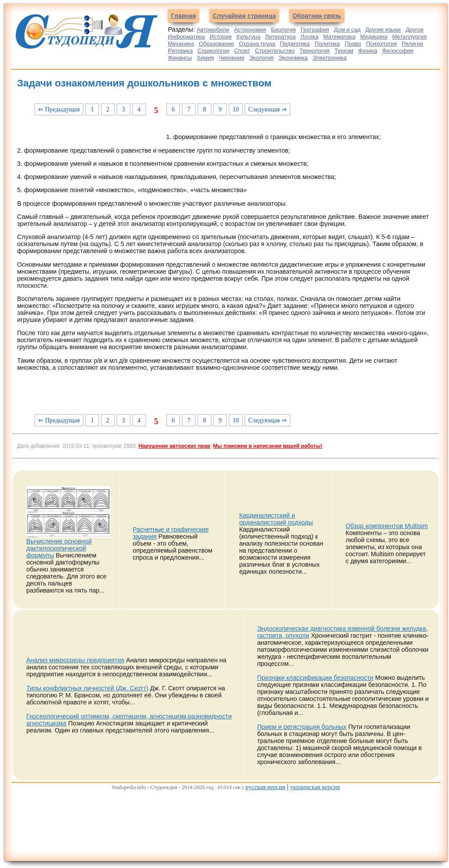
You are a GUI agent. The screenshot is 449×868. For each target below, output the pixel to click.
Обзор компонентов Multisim (387, 526)
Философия (397, 51)
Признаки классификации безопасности (315, 678)
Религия (412, 44)
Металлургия (409, 37)
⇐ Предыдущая (59, 109)
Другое (415, 30)
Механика (181, 44)
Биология (283, 30)
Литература (280, 37)
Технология (315, 51)
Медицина (374, 37)
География (315, 30)
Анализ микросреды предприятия (75, 660)
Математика (339, 37)
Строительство (274, 51)
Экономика (293, 58)
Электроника (330, 58)
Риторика (180, 51)
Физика (368, 51)
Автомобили (213, 30)
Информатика (186, 37)
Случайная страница (244, 16)
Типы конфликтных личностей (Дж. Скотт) (87, 688)
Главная (184, 16)
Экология (261, 58)
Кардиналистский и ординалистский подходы (276, 519)
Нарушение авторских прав (174, 446)
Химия (205, 58)
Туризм (344, 51)
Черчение (232, 58)
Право (353, 44)
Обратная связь (317, 16)
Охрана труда (257, 44)
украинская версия (315, 787)
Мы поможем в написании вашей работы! (268, 446)
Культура (248, 37)
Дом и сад (347, 30)
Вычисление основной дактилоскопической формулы (59, 548)
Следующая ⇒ (267, 109)
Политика (328, 44)
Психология (381, 44)
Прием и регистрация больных (302, 727)
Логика (309, 37)
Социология (214, 51)
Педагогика (295, 44)
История (221, 37)
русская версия (265, 787)
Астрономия (250, 30)
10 (236, 109)
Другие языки (383, 30)
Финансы (180, 58)
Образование (216, 44)
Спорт (242, 51)
